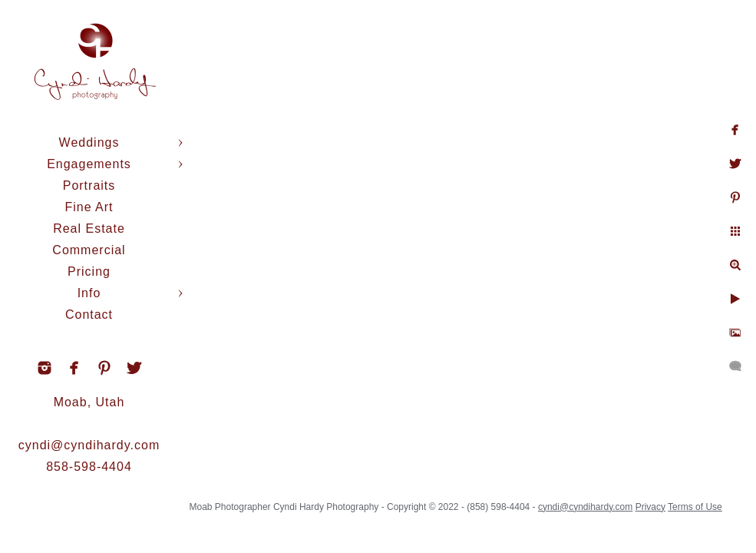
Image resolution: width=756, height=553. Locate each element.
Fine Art (89, 207)
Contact (89, 315)
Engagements (89, 164)
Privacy (650, 507)
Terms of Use (695, 507)
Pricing (89, 272)
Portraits (89, 185)
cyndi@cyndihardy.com (89, 445)
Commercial (89, 250)
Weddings (89, 142)
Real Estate (89, 228)
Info (89, 293)
